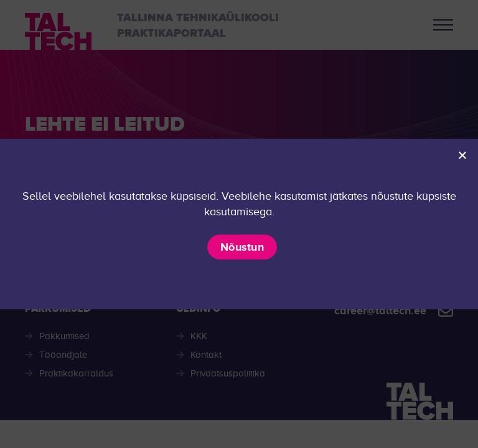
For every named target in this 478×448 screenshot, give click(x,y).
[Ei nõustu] (462, 155)
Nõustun (242, 247)
